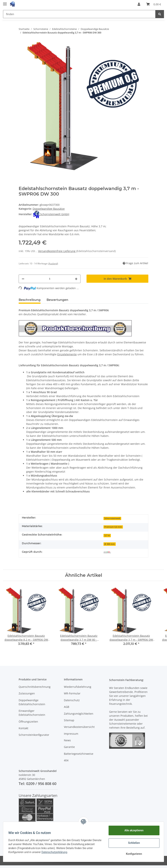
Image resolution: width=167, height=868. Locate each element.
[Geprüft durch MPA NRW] (107, 552)
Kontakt (23, 728)
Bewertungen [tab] (57, 300)
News (67, 740)
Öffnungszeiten (28, 722)
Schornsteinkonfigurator (34, 735)
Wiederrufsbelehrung (78, 687)
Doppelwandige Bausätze (49, 209)
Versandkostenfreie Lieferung (57, 251)
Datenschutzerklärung (62, 852)
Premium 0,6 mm (113, 527)
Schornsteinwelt (112, 518)
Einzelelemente (67, 354)
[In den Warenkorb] (117, 279)
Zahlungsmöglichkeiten (79, 714)
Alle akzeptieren (133, 830)
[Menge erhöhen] (76, 279)
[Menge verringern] (23, 279)
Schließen (133, 843)
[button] (139, 4)
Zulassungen (27, 693)
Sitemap (69, 720)
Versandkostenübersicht (79, 727)
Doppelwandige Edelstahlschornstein (32, 702)
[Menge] (50, 279)
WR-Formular (72, 693)
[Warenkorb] (154, 4)
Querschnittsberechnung (35, 687)
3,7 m (107, 535)
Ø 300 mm (110, 544)
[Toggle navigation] (5, 2)
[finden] (79, 14)
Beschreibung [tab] (30, 300)
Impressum (71, 734)
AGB (67, 707)
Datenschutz (72, 700)
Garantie (69, 747)
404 (66, 760)
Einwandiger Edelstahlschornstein (32, 713)
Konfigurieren (133, 854)
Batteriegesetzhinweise (79, 754)
